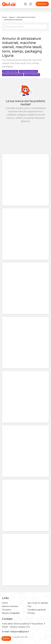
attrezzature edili (10, 71)
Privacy (31, 613)
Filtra (6, 639)
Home (5, 603)
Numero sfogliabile (11, 613)
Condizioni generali (37, 610)
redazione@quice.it (19, 632)
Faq (29, 606)
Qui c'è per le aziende (38, 603)
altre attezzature (32, 75)
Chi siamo (7, 610)
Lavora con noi (20, 637)
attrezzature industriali (13, 75)
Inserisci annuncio (10, 606)
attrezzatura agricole (28, 71)
